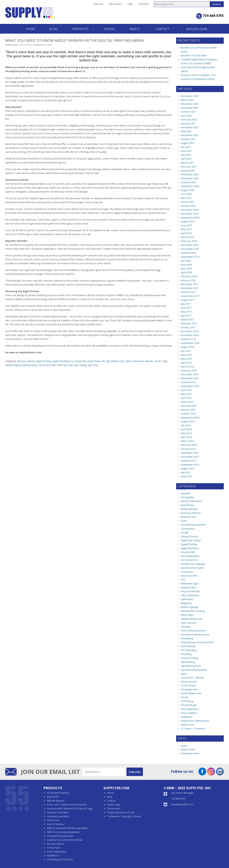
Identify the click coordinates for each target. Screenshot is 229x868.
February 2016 (189, 370)
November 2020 (190, 178)
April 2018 (186, 272)
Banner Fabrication (192, 501)
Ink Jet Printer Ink (96, 361)
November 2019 (190, 214)
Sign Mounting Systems (194, 670)
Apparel (185, 493)
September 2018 (190, 257)
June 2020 (186, 194)
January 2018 (188, 280)
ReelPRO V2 (53, 856)
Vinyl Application (190, 709)
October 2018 (188, 253)
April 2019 (186, 233)
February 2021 (189, 167)
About (110, 793)
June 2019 (186, 225)
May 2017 (186, 312)
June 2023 (186, 116)
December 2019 (190, 210)
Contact (111, 801)
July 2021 (186, 147)
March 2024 (187, 100)
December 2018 (190, 245)
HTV (183, 580)
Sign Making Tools (115, 361)
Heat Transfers (189, 576)
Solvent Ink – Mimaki (192, 678)
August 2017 (188, 300)
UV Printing (187, 701)
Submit (135, 772)
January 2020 (188, 206)
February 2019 (189, 241)
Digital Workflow (61, 361)
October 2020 (188, 182)
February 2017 (189, 323)
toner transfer (189, 681)
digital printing (30, 365)
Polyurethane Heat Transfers (197, 642)
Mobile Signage (189, 607)
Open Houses (189, 623)
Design (185, 532)
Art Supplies (188, 497)
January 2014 (188, 449)
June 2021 (186, 151)
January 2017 (188, 327)
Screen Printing (189, 658)
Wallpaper (187, 717)
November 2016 (190, 335)
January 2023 (188, 123)
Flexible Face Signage (193, 564)
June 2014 (186, 429)
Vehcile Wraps (189, 705)
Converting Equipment (193, 525)
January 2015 (188, 410)
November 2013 (190, 457)
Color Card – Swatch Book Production (67, 805)
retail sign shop (65, 365)
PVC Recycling (189, 650)
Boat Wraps (187, 505)
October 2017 (188, 292)
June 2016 (186, 355)
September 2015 (190, 386)
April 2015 (186, 398)
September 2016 (190, 343)
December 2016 (190, 331)
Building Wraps (189, 509)
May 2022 (186, 131)
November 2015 (190, 378)
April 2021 (186, 159)
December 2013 (190, 453)
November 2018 (190, 249)
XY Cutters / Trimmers (193, 729)
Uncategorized (189, 689)
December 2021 (190, 135)
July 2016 (186, 351)
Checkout (144, 4)
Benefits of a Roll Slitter (194, 55)
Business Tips (189, 517)
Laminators (187, 599)
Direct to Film (188, 552)
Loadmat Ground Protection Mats (65, 840)
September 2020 (190, 186)
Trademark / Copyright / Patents (124, 816)
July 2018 (186, 261)
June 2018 (186, 265)
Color (184, 521)
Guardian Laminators (58, 816)
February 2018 (189, 276)
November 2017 (190, 288)
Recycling (186, 654)
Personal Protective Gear (195, 634)
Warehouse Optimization (195, 721)
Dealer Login (114, 805)
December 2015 (190, 374)
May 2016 (186, 359)
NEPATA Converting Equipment (63, 832)
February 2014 (189, 445)
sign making (80, 365)
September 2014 (190, 417)
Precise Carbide (55, 844)
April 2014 (186, 437)
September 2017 (190, 296)
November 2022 (190, 127)
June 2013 (186, 476)
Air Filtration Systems (58, 793)
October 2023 (188, 112)
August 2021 (188, 143)
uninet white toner (191, 693)
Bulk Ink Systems (56, 801)
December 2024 (190, 96)
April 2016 (186, 363)
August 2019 (188, 221)
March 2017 (187, 319)
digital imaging (13, 365)
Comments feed (190, 753)
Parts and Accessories (193, 631)
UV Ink (157, 361)
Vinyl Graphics (189, 713)
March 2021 (187, 163)
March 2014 (187, 441)
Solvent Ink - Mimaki (143, 361)
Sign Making (188, 662)
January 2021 (188, 170)
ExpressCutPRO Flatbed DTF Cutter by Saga (70, 809)
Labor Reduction (190, 595)
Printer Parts (54, 848)
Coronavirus (188, 529)
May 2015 (186, 394)
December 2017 (190, 284)
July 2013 (186, 472)
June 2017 (186, 308)
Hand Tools (53, 820)
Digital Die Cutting (191, 540)
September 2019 (190, 218)
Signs (128, 361)
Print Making (188, 646)
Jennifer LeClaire (24, 45)
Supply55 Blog (43, 15)
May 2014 (186, 433)
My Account (115, 4)
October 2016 (188, 339)
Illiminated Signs (190, 583)
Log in (184, 746)
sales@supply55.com (182, 804)
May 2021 (186, 155)
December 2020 (190, 174)
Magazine (186, 603)
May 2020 (186, 198)
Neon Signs (187, 615)
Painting (185, 627)
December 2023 (190, 104)
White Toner (188, 725)
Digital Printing (44, 361)
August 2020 (188, 190)
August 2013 (188, 468)
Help (130, 4)
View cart (98, 4)
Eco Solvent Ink (78, 361)
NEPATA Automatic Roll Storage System (68, 828)
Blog (110, 797)
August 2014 (188, 421)
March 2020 (187, 202)
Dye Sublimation (190, 556)
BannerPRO (53, 797)
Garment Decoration (192, 568)
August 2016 (188, 347)
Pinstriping (187, 638)
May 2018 (186, 268)
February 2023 (189, 119)
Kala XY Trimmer (56, 824)
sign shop (93, 365)
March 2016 (187, 367)
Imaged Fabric (189, 587)
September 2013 (190, 465)
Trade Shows (188, 685)
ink (40, 365)
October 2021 (188, 139)
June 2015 (186, 390)
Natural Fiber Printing (193, 611)
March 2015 (187, 402)
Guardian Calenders (58, 812)
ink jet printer (49, 365)
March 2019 (187, 237)
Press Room (114, 809)
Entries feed (188, 749)
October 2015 (188, 382)
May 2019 (186, 229)
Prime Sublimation (57, 852)
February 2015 (189, 406)
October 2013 (188, 461)
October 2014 (188, 414)
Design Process (190, 536)
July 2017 (186, 304)
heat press (187, 572)
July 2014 (186, 425)
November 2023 (190, 108)
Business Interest (26, 361)
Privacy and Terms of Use (121, 812)
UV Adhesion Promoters (60, 860)
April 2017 (186, 316)
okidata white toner (192, 619)
